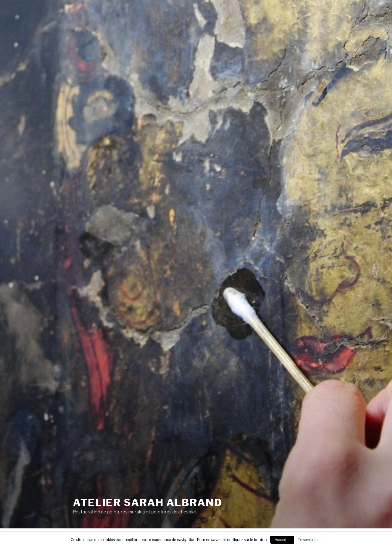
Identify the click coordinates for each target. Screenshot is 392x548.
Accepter (282, 540)
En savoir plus (310, 540)
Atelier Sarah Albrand (148, 503)
